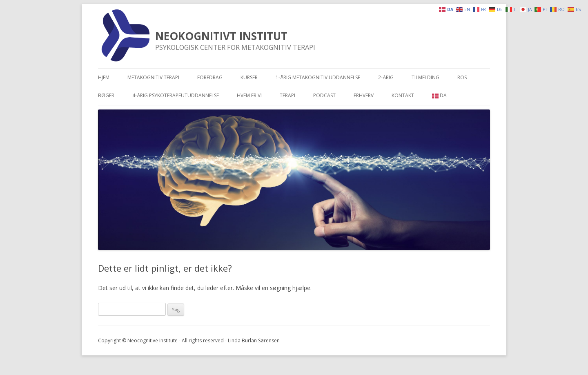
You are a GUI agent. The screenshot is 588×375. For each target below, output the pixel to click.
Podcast (324, 95)
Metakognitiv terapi (153, 77)
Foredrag (210, 77)
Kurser (249, 77)
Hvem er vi (249, 95)
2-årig (386, 77)
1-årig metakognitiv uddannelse (318, 77)
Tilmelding (425, 77)
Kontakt (403, 95)
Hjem (104, 77)
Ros (462, 77)
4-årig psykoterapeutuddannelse (176, 95)
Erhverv (364, 95)
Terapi (287, 95)
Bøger (106, 95)
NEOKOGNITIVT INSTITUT (221, 36)
